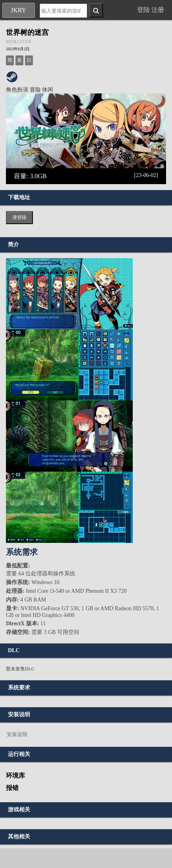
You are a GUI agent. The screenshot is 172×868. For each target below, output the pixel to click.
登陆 (143, 10)
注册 (158, 10)
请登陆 (19, 217)
